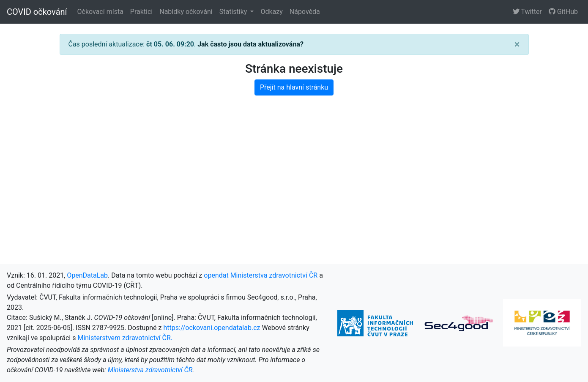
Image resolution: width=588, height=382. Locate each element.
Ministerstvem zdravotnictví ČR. (125, 338)
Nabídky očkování (186, 12)
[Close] (517, 44)
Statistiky (234, 12)
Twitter (527, 12)
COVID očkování (37, 12)
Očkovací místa (100, 12)
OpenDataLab (87, 275)
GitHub (563, 12)
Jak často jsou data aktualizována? (250, 44)
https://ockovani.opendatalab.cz (212, 328)
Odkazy (271, 12)
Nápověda (305, 12)
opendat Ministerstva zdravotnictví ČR (261, 275)
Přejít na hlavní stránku (294, 87)
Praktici (141, 12)
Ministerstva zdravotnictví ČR (150, 370)
